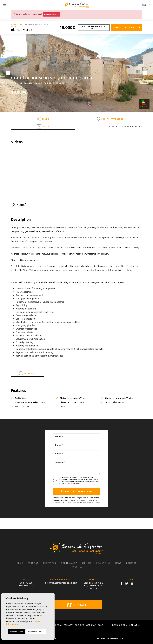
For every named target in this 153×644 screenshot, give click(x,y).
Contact (131, 563)
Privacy (68, 625)
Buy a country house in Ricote (110, 638)
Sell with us (103, 563)
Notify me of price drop (94, 27)
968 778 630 (26, 583)
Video (43, 126)
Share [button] (43, 119)
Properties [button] (50, 563)
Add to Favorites (110, 119)
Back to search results (126, 126)
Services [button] (87, 563)
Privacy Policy (93, 479)
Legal (59, 625)
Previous (7, 73)
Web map (91, 625)
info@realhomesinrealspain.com (60, 583)
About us (33, 563)
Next (146, 73)
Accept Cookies (17, 632)
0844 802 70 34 (26, 586)
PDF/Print (27, 373)
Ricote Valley (69, 563)
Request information (126, 27)
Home (20, 563)
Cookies (79, 625)
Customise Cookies (36, 632)
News (118, 563)
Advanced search (51, 14)
